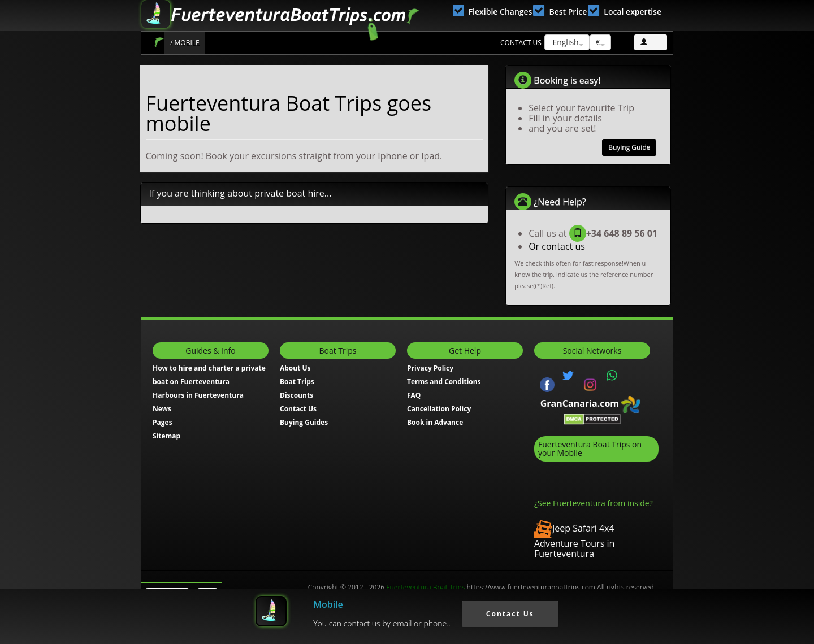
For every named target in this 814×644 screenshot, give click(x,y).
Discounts (296, 395)
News (162, 409)
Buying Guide (629, 147)
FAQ (414, 395)
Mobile (328, 604)
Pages (163, 422)
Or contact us (557, 246)
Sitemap (166, 436)
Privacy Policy (430, 368)
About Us (295, 368)
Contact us (521, 43)
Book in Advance (435, 422)
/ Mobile (185, 43)
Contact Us (298, 409)
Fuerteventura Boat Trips (425, 587)
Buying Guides (304, 422)
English (567, 42)
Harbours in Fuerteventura (198, 395)
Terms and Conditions (444, 382)
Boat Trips (159, 42)
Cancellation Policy (439, 409)
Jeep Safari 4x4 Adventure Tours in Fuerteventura (574, 541)
